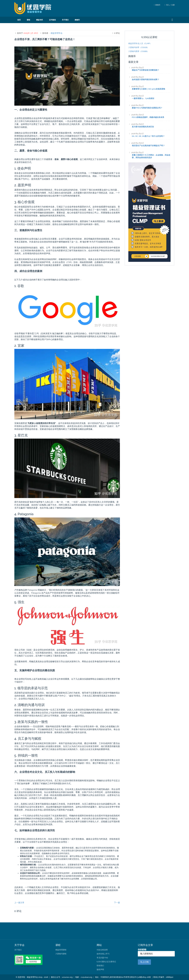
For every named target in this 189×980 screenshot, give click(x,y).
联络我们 (100, 966)
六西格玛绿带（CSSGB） (139, 47)
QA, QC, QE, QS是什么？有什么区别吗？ (148, 136)
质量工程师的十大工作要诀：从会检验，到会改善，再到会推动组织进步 (151, 156)
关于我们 (65, 20)
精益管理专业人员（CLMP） (140, 43)
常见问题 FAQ (102, 958)
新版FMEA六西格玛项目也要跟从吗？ (147, 108)
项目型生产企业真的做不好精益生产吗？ (148, 146)
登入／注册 (170, 5)
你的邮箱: (156, 952)
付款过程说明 (102, 950)
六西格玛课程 (61, 954)
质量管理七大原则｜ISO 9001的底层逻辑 (148, 89)
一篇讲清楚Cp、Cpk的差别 (143, 98)
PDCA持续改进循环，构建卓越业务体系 (148, 117)
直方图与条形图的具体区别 (143, 127)
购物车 (158, 5)
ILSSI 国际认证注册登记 (106, 962)
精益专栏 (40, 20)
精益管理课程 (61, 950)
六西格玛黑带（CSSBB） (139, 51)
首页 (19, 20)
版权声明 (100, 970)
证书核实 (52, 20)
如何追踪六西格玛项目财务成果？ (146, 80)
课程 (28, 20)
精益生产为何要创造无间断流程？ (146, 70)
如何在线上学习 (103, 954)
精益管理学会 (57, 33)
